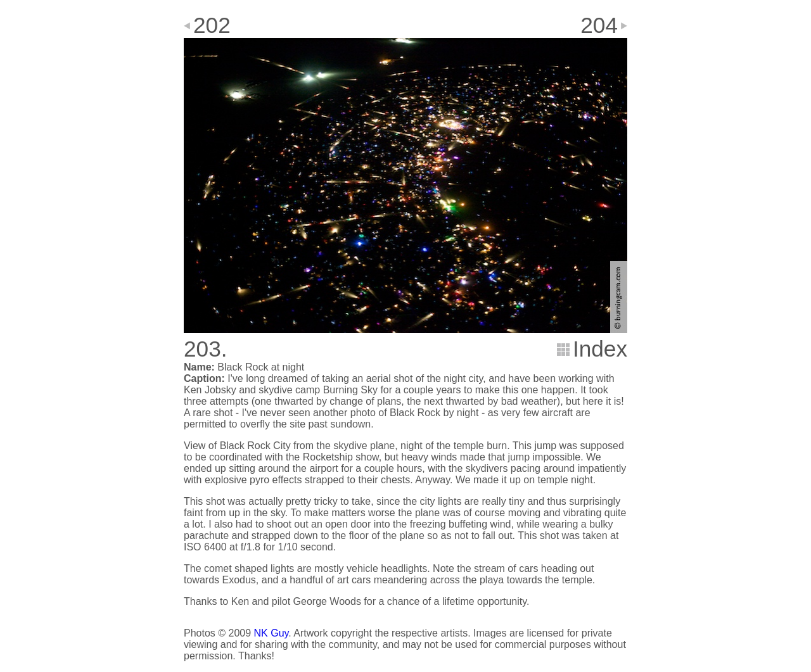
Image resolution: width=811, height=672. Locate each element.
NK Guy (271, 633)
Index (600, 349)
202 (212, 25)
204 (599, 25)
